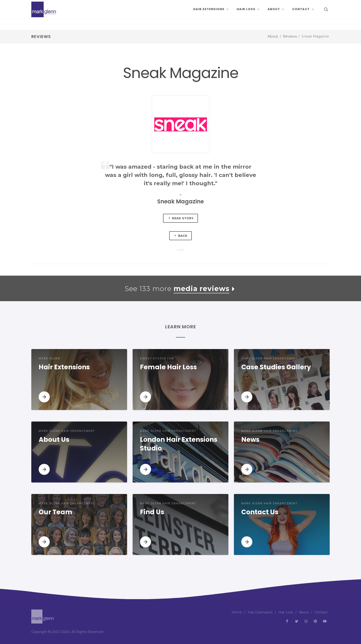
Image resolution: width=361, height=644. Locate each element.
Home (237, 612)
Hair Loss (286, 612)
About (273, 36)
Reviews (290, 36)
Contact (321, 612)
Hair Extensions (260, 612)
